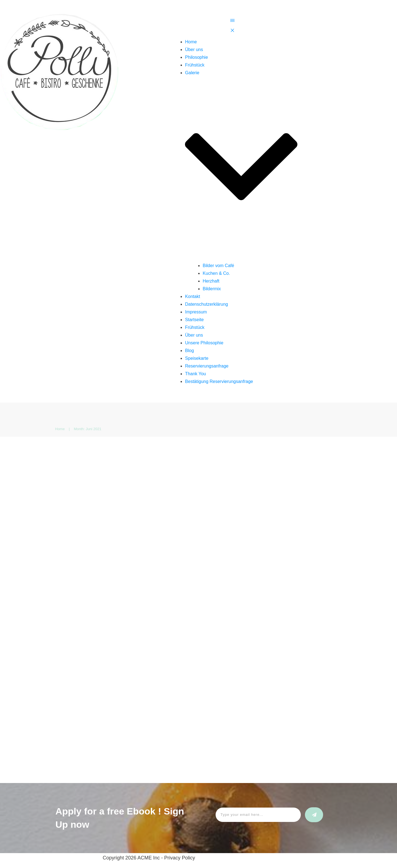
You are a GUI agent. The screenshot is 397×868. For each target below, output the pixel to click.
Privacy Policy (180, 858)
